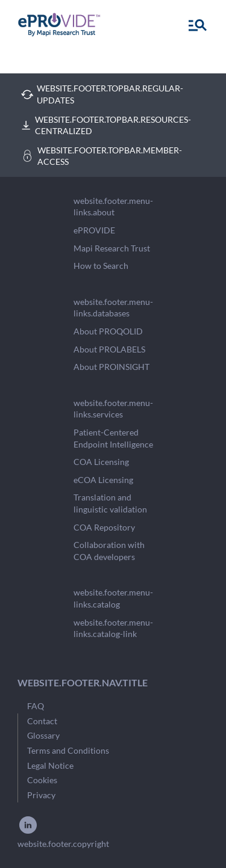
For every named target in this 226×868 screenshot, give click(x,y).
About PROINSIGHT (111, 367)
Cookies (42, 780)
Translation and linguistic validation (110, 503)
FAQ (36, 706)
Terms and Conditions (68, 750)
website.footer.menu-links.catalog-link (113, 628)
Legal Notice (50, 765)
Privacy (41, 795)
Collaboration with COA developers (109, 551)
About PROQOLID (108, 331)
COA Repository (104, 527)
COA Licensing (101, 462)
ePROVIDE (94, 230)
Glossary (43, 735)
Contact (42, 721)
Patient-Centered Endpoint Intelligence (113, 438)
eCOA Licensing (103, 480)
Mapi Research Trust (112, 248)
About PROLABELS (109, 349)
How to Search (101, 266)
